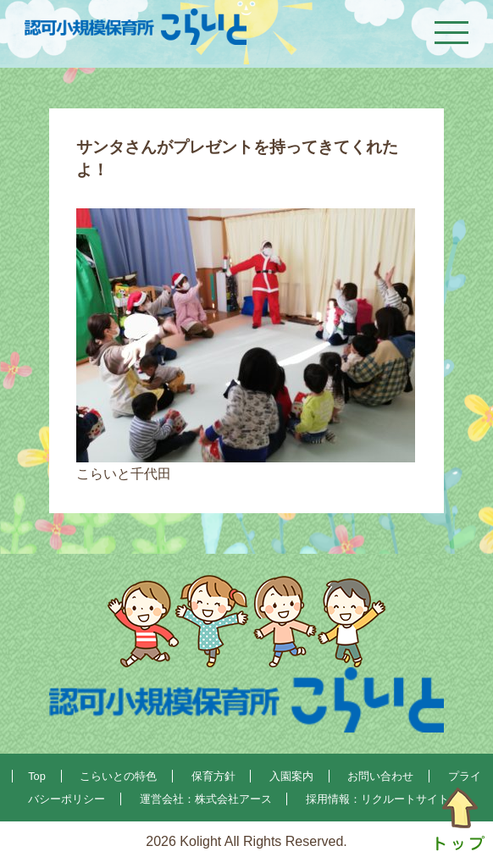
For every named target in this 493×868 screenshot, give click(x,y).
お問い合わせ (380, 776)
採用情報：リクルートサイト (377, 799)
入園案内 (291, 776)
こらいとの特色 (118, 776)
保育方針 (213, 776)
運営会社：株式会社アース (206, 799)
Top (37, 776)
